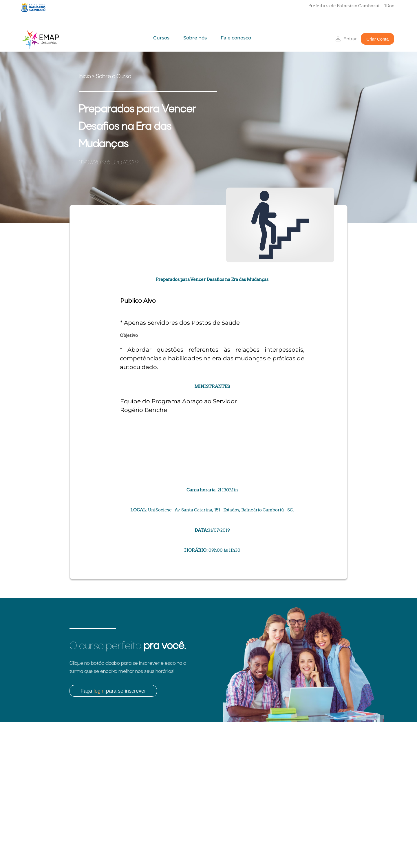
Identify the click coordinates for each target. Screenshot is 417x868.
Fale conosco (236, 38)
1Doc (389, 6)
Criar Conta (377, 39)
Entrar (350, 39)
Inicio (85, 77)
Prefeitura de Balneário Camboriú (344, 6)
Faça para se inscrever (113, 691)
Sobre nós (195, 38)
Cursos (161, 38)
